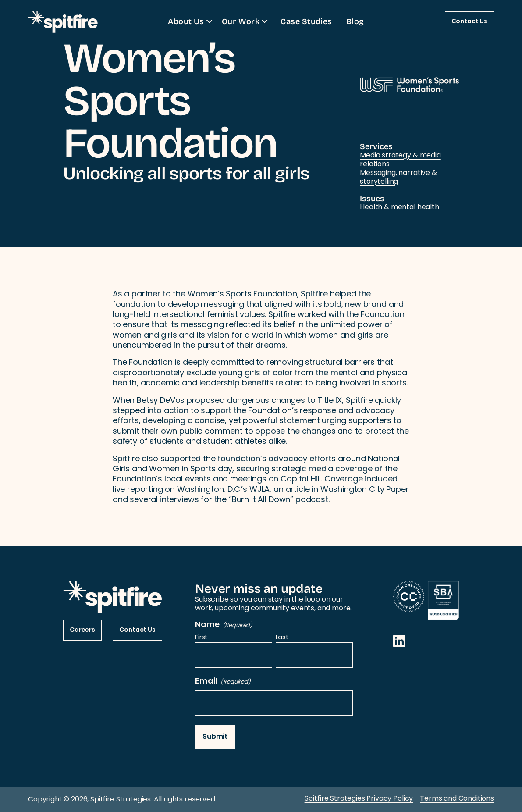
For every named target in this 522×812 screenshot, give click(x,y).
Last (282, 638)
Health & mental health (399, 207)
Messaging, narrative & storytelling (398, 178)
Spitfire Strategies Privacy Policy (359, 799)
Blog (355, 21)
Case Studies (306, 21)
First (201, 638)
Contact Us (469, 22)
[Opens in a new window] (399, 641)
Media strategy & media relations (400, 160)
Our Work (246, 21)
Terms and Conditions (457, 799)
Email (223, 682)
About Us (191, 21)
